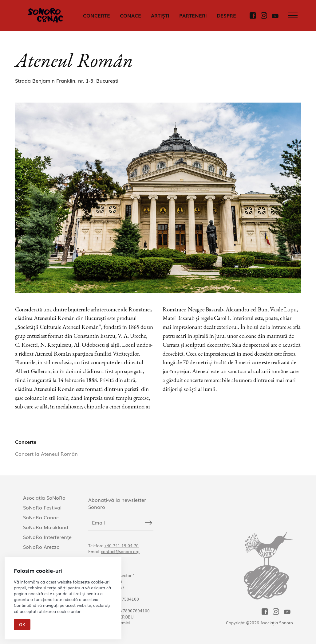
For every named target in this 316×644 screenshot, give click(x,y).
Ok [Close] (22, 624)
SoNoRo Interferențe (47, 537)
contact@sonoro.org (120, 551)
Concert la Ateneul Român (46, 454)
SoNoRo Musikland (46, 527)
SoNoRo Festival (42, 507)
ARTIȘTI (160, 15)
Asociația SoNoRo (44, 498)
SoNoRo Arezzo (41, 547)
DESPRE (226, 15)
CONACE (130, 15)
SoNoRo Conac (41, 517)
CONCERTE (97, 15)
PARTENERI (193, 15)
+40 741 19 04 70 (121, 546)
